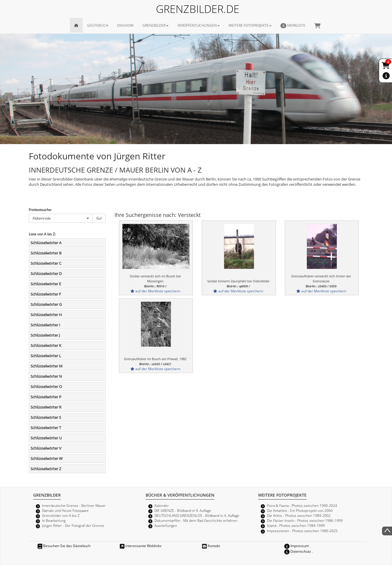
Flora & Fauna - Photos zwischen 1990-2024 (302, 505)
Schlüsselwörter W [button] (47, 458)
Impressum (297, 546)
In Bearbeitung (54, 520)
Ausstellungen (166, 525)
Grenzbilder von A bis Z (61, 515)
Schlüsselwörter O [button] (46, 387)
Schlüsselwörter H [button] (46, 315)
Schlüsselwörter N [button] (46, 376)
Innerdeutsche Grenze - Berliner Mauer (74, 505)
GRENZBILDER (155, 25)
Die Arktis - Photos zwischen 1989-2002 (299, 515)
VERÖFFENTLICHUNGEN (198, 25)
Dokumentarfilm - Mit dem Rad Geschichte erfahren (196, 520)
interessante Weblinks (141, 546)
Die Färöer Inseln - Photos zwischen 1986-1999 (305, 520)
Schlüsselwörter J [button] (45, 335)
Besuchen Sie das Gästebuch (64, 546)
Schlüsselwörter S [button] (46, 417)
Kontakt (211, 546)
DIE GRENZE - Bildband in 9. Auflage (183, 510)
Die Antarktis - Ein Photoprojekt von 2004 (300, 510)
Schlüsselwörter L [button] (46, 356)
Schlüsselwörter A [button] (46, 243)
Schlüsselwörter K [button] (46, 345)
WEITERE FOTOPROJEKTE (250, 25)
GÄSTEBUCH (98, 25)
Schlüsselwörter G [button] (46, 304)
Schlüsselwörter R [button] (46, 407)
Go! (99, 218)
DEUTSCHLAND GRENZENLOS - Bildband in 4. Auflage (197, 515)
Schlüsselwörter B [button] (46, 253)
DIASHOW (125, 25)
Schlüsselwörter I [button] (45, 325)
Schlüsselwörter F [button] (46, 294)
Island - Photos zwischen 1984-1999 (296, 525)
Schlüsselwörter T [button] (46, 428)
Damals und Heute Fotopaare (65, 510)
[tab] (67, 243)
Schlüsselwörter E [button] (46, 284)
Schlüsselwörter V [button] (46, 448)
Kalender (162, 505)
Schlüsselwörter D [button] (46, 274)
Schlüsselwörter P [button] (46, 397)
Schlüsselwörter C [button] (46, 263)
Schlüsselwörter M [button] (47, 366)
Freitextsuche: (40, 210)
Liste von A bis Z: (42, 234)
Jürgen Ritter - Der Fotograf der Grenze (73, 525)
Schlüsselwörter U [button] (46, 438)
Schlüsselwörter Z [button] (46, 469)
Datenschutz (298, 551)
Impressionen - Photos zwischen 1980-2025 (302, 531)
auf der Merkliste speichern (155, 291)
